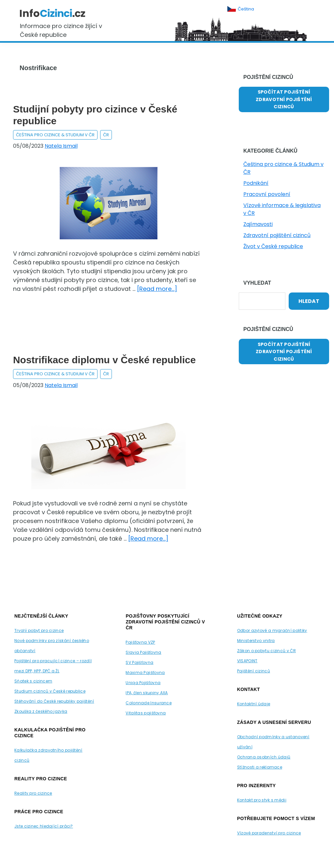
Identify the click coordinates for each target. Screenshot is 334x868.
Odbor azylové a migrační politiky (272, 630)
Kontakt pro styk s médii (262, 800)
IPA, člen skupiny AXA (147, 693)
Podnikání (256, 183)
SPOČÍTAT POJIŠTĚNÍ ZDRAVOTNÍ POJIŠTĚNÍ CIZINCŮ (284, 99)
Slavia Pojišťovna (143, 652)
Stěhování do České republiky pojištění (54, 701)
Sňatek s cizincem (33, 681)
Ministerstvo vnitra (256, 641)
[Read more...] (157, 289)
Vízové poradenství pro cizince (269, 833)
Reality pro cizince (33, 793)
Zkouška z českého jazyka (41, 711)
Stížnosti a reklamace (260, 767)
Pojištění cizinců (254, 671)
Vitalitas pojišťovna (146, 713)
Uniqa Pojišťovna (143, 683)
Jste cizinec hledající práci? (44, 826)
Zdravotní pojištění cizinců (277, 235)
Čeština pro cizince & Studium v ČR (55, 135)
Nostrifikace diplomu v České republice (104, 360)
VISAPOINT (247, 661)
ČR (106, 135)
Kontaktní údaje (254, 704)
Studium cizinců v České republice (50, 691)
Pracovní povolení (267, 194)
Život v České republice (273, 246)
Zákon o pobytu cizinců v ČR (266, 651)
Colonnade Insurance (149, 703)
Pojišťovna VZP (140, 642)
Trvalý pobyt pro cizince (39, 630)
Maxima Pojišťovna (145, 673)
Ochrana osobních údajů (264, 757)
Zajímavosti (258, 224)
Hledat (309, 301)
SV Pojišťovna (139, 662)
